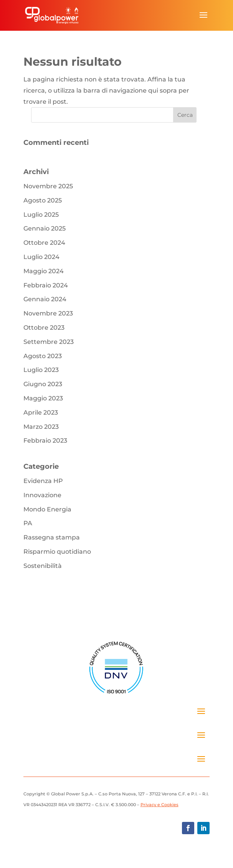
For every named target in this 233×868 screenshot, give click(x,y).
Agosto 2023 (43, 356)
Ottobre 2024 (44, 243)
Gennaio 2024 (45, 299)
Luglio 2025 (41, 215)
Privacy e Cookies (159, 805)
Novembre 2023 (48, 313)
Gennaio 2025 (45, 228)
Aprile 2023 (41, 412)
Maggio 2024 (44, 271)
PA (28, 523)
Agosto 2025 (43, 200)
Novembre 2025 (48, 186)
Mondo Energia (47, 509)
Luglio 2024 (41, 257)
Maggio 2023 (43, 398)
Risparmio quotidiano (57, 552)
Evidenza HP (43, 481)
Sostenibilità (43, 566)
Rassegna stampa (52, 537)
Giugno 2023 (43, 384)
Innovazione (42, 495)
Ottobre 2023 (44, 328)
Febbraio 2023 (45, 441)
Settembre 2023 (49, 342)
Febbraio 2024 (46, 285)
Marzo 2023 (41, 427)
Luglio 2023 (41, 370)
